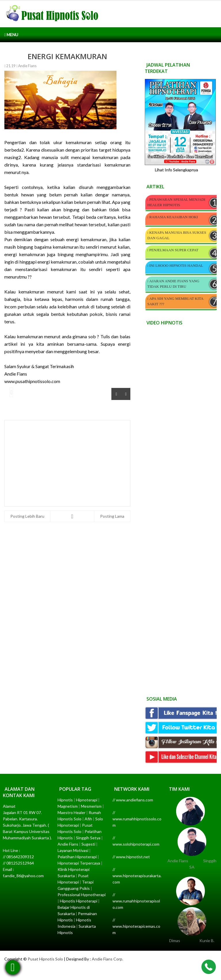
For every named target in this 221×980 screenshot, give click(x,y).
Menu (11, 35)
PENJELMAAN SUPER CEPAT (174, 250)
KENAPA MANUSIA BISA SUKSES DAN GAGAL (177, 235)
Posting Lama (112, 516)
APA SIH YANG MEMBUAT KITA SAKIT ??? (175, 301)
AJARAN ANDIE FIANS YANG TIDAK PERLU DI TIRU (173, 284)
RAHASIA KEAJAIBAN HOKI (174, 217)
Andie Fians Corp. (107, 959)
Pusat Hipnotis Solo (45, 959)
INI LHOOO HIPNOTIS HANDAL (176, 265)
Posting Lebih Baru (27, 516)
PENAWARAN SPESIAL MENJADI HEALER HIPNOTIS (176, 202)
